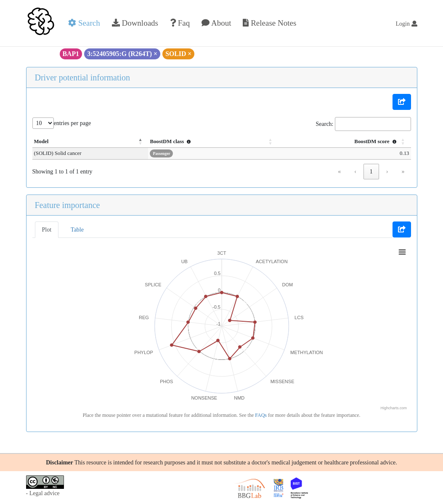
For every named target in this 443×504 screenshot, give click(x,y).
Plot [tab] (47, 230)
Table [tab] (77, 230)
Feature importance (68, 205)
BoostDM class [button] (171, 141)
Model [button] (41, 141)
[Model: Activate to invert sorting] (90, 142)
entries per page (73, 123)
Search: (325, 124)
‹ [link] (355, 172)
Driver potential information (83, 77)
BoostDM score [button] (376, 141)
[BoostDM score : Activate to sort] (345, 142)
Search (84, 23)
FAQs (261, 415)
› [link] (387, 172)
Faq (180, 23)
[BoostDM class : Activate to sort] (213, 142)
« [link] (339, 172)
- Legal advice (43, 493)
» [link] (403, 172)
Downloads (135, 23)
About (216, 23)
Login (407, 24)
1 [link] (371, 172)
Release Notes (269, 23)
